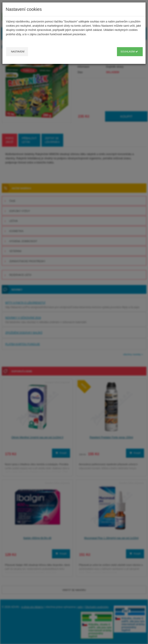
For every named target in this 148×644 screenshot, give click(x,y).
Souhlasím (129, 52)
